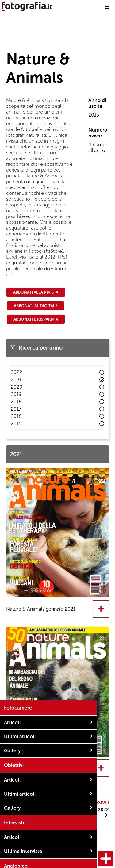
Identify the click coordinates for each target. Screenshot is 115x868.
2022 (16, 372)
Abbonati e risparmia (36, 319)
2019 (16, 394)
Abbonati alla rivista (36, 292)
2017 (16, 409)
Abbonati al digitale (36, 306)
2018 (16, 402)
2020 (17, 387)
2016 (16, 416)
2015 (16, 424)
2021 (16, 380)
